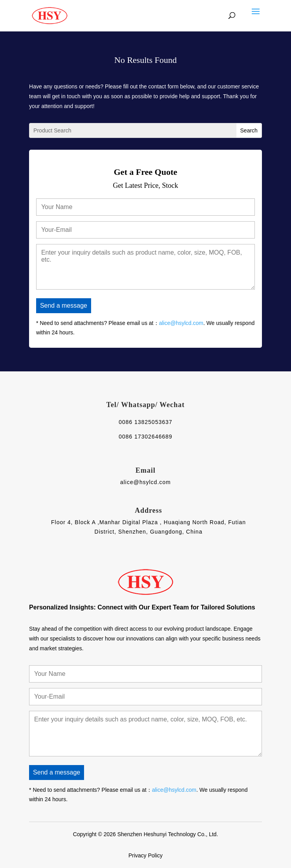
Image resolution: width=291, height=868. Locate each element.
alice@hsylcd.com (181, 323)
